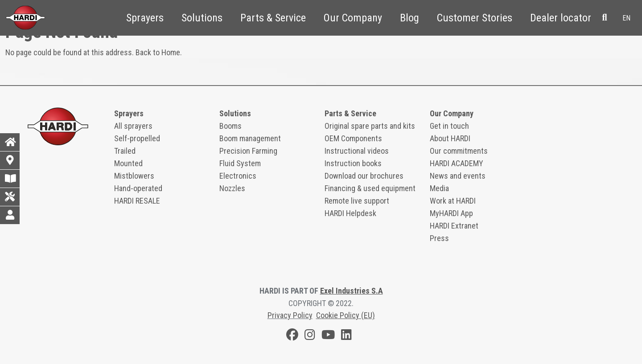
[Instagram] (310, 336)
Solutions (202, 18)
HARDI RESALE (137, 201)
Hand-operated (138, 188)
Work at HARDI (453, 201)
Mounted (128, 163)
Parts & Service (273, 18)
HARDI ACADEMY (457, 163)
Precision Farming (248, 151)
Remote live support (357, 201)
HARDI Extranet (454, 226)
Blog (409, 18)
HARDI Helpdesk (350, 213)
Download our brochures (364, 176)
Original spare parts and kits (370, 126)
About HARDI (450, 138)
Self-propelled (137, 138)
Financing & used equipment (370, 188)
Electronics (238, 176)
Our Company (353, 18)
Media (439, 188)
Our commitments (459, 151)
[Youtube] (328, 336)
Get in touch (449, 126)
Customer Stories (475, 18)
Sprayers (145, 18)
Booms (230, 126)
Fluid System (240, 163)
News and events (458, 176)
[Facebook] (292, 336)
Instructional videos (357, 151)
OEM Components (353, 138)
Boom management (250, 138)
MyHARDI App (451, 213)
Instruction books (353, 163)
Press (439, 238)
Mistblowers (134, 176)
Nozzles (232, 188)
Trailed (125, 151)
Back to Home (158, 52)
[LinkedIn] (346, 336)
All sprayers (133, 126)
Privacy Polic (288, 315)
